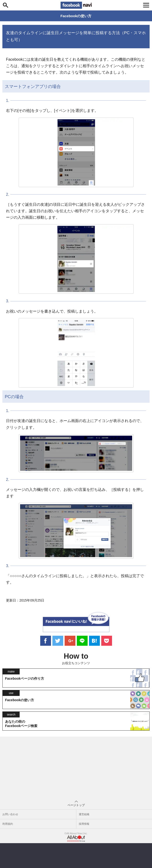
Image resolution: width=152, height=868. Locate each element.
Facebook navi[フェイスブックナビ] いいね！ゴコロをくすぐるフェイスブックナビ (76, 5)
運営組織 (84, 814)
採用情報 (84, 824)
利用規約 (8, 824)
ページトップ (76, 804)
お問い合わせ (10, 814)
